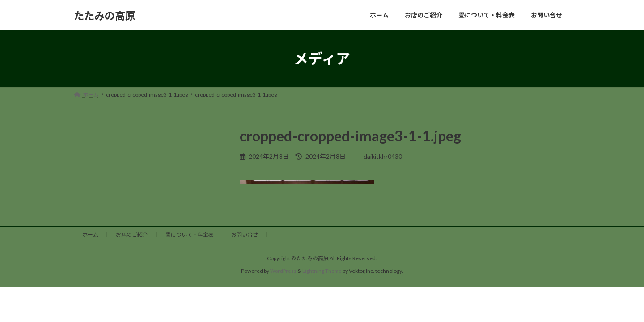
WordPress (283, 271)
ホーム (90, 235)
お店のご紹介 (132, 235)
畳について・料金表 (190, 235)
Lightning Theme (323, 271)
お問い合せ (245, 235)
